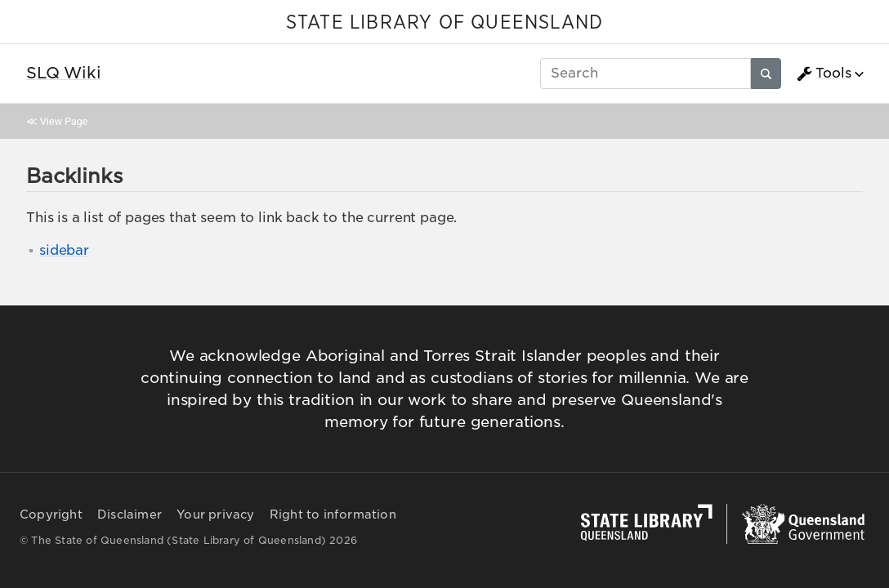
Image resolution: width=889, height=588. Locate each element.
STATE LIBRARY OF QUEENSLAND (444, 23)
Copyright (51, 514)
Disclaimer (130, 514)
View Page (64, 121)
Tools (824, 73)
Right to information (333, 514)
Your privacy (215, 514)
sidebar (64, 250)
